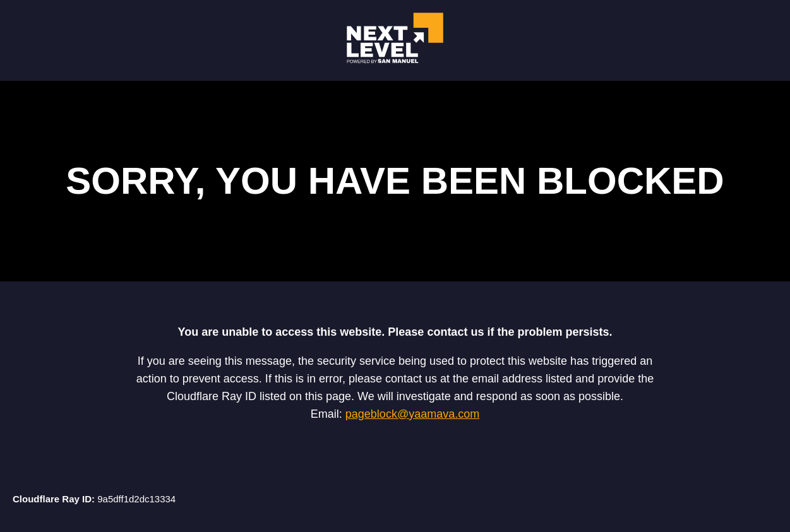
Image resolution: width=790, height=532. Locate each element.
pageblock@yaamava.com (412, 414)
